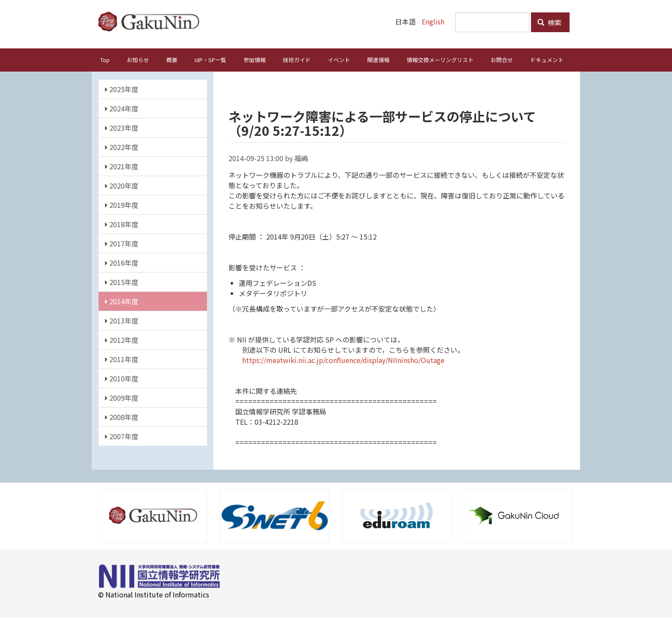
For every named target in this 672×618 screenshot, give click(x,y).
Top (105, 59)
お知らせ (138, 59)
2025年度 (122, 89)
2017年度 (122, 243)
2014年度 (122, 301)
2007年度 (122, 436)
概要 (172, 59)
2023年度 (122, 127)
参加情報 (255, 59)
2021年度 (122, 166)
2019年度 (122, 204)
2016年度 (122, 262)
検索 (549, 22)
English (433, 21)
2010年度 (122, 378)
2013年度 (122, 320)
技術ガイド (297, 59)
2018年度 (122, 224)
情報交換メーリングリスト (440, 59)
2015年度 (122, 282)
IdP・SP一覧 (210, 59)
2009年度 (122, 397)
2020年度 (122, 185)
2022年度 (122, 147)
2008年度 (122, 417)
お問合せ (502, 59)
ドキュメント (547, 59)
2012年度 (122, 339)
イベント (339, 59)
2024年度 (122, 108)
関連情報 (378, 59)
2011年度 (122, 359)
